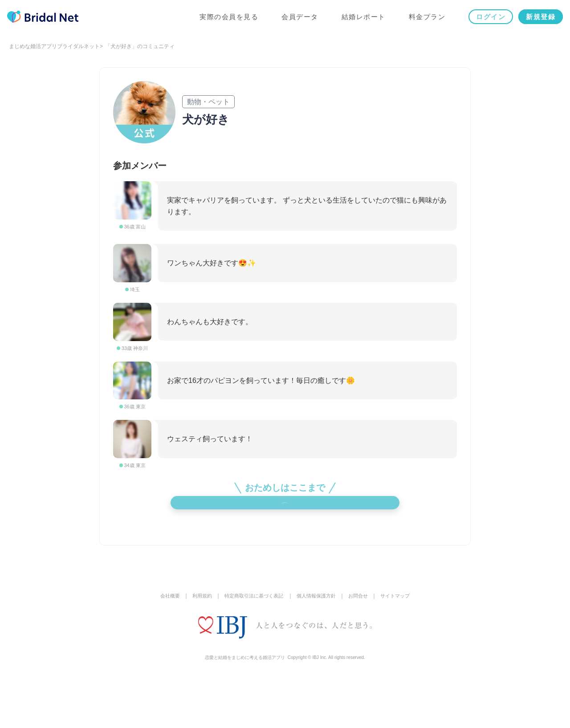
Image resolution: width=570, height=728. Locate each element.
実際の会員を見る (227, 18)
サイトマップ (402, 646)
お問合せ (363, 646)
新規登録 (539, 18)
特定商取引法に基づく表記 (252, 646)
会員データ (298, 18)
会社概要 (163, 646)
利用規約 (196, 646)
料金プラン (425, 18)
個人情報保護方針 (318, 646)
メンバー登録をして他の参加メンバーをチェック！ (285, 541)
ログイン (489, 18)
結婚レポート (362, 18)
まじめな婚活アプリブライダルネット (54, 46)
